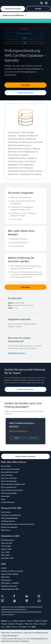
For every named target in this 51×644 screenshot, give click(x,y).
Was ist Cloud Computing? (10, 469)
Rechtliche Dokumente (9, 586)
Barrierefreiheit (17, 633)
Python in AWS (6, 549)
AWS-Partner (6, 530)
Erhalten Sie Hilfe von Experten (12, 571)
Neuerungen (5, 496)
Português (19, 624)
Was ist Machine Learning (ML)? (12, 490)
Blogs (3, 499)
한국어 (14, 627)
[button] (13, 9)
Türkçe (36, 624)
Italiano (11, 624)
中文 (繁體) (32, 627)
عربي (10, 621)
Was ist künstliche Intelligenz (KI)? (13, 484)
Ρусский (43, 624)
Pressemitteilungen (8, 502)
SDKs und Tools (7, 543)
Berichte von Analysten (9, 527)
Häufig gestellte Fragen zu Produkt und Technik (18, 524)
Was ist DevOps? (7, 475)
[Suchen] (42, 3)
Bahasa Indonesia (19, 621)
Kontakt (4, 568)
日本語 (8, 627)
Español (44, 621)
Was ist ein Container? (9, 478)
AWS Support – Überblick (10, 583)
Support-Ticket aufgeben (10, 574)
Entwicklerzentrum (8, 540)
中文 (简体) (22, 627)
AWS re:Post (5, 577)
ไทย (2, 627)
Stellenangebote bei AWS (10, 589)
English (37, 621)
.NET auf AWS (6, 546)
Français (4, 624)
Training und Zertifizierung (13, 15)
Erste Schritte (6, 512)
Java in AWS (5, 552)
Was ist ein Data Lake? (9, 481)
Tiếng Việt (28, 624)
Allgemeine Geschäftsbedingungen (36, 633)
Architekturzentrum (8, 521)
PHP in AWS (5, 555)
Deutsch (30, 621)
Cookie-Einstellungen (10, 636)
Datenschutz (5, 633)
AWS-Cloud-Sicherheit (9, 493)
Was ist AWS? (6, 466)
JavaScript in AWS (7, 558)
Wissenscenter (6, 580)
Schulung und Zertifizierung (11, 515)
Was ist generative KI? (9, 487)
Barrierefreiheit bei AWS (10, 472)
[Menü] (46, 3)
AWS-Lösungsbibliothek (9, 518)
